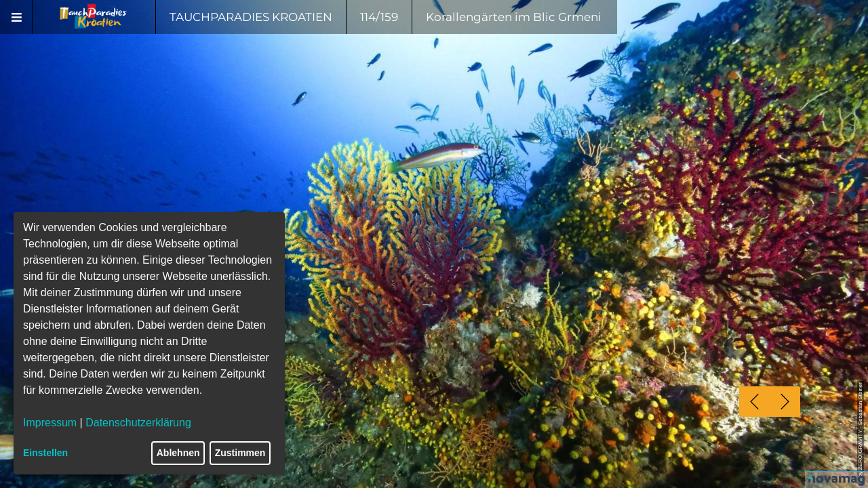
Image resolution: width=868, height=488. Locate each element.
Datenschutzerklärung (138, 423)
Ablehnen (178, 453)
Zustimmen (240, 453)
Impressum (50, 423)
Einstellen (45, 453)
